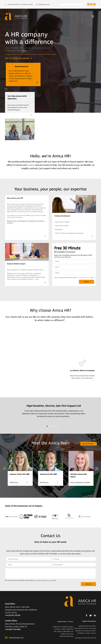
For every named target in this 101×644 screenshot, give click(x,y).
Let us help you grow (18, 58)
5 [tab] (53, 426)
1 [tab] (45, 426)
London (31, 165)
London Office (11, 621)
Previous (4, 468)
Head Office (10, 604)
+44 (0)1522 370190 (13, 615)
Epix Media (70, 636)
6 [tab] (55, 426)
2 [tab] (47, 426)
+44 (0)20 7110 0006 (27, 4)
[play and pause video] (6, 89)
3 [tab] (49, 426)
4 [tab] (51, 426)
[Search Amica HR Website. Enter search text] (72, 5)
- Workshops (58, 229)
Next (97, 469)
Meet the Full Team (89, 444)
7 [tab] (57, 426)
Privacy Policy (79, 278)
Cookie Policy (62, 622)
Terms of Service (87, 278)
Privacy (71, 622)
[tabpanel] (51, 412)
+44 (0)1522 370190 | (13, 4)
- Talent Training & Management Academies (69, 233)
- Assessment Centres (61, 226)
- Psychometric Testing (62, 222)
